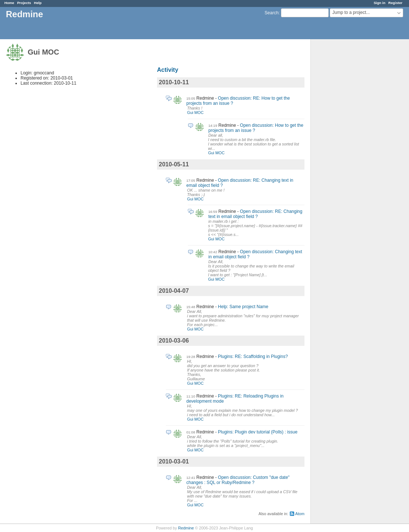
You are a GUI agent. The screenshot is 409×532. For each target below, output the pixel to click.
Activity (168, 70)
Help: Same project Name (243, 307)
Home (9, 3)
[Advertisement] (347, 154)
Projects (24, 3)
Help (38, 3)
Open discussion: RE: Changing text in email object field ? (255, 214)
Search (271, 13)
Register (395, 3)
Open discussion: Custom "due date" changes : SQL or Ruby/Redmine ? (238, 480)
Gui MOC (195, 112)
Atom (300, 514)
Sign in (380, 3)
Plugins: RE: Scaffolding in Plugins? (253, 356)
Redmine (186, 528)
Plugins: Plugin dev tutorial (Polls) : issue (258, 432)
